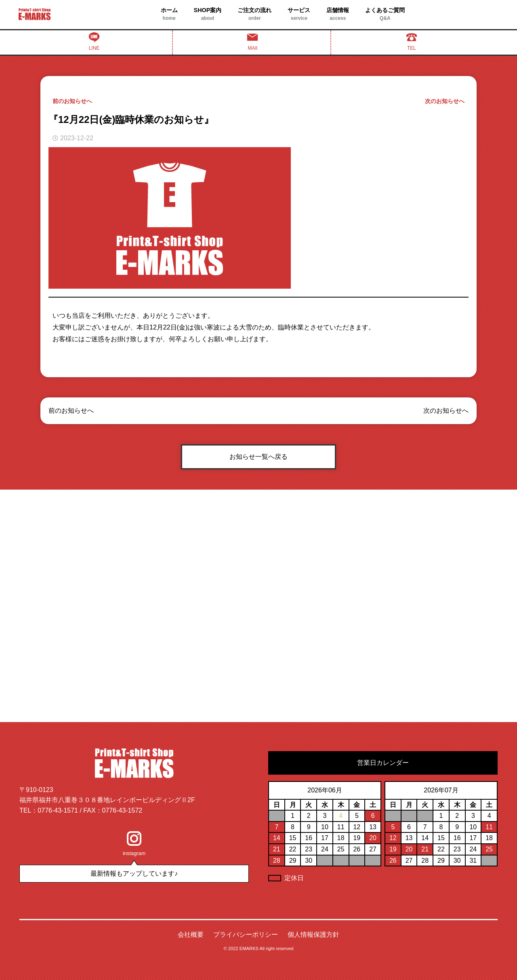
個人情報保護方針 (313, 935)
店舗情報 (338, 15)
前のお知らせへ (72, 101)
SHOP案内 (208, 15)
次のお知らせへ (445, 101)
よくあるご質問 (385, 15)
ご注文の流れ (254, 15)
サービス (299, 15)
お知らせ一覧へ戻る (258, 457)
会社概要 (191, 935)
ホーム (169, 15)
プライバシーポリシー (246, 935)
